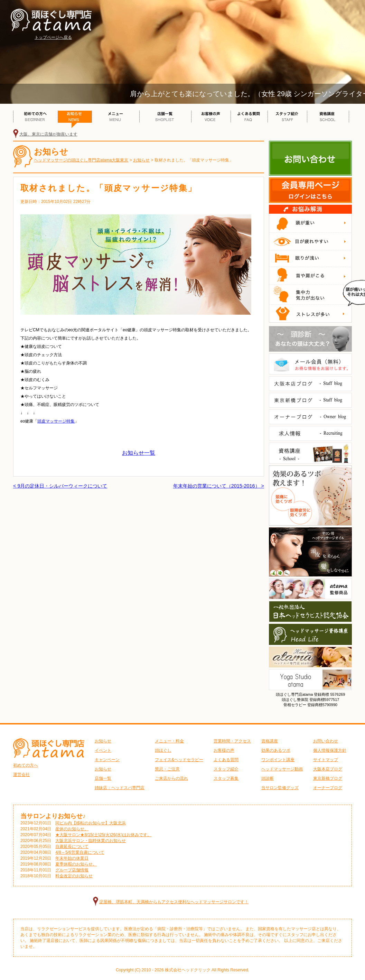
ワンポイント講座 (278, 760)
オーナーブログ (328, 788)
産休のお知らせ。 (72, 829)
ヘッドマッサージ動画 (282, 769)
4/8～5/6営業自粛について (80, 852)
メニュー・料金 (169, 741)
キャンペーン (107, 760)
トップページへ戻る (53, 37)
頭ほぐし (163, 750)
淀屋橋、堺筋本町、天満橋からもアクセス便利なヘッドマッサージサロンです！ (174, 902)
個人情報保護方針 (330, 750)
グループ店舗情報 (72, 870)
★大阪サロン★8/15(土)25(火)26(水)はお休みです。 (103, 835)
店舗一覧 (103, 778)
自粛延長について (72, 847)
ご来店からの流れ (171, 778)
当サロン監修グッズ (280, 788)
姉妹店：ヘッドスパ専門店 (120, 788)
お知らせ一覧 (139, 453)
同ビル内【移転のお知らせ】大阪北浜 (91, 823)
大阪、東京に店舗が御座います (48, 134)
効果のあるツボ (276, 750)
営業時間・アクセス (232, 741)
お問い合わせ (326, 741)
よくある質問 (226, 760)
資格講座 (270, 741)
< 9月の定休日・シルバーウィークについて (60, 486)
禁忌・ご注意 (167, 769)
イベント (103, 750)
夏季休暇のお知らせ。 (76, 864)
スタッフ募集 (226, 778)
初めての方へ (26, 765)
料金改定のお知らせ (74, 876)
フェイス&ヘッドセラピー (179, 760)
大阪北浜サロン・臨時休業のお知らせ (91, 841)
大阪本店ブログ (328, 769)
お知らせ (103, 741)
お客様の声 (224, 750)
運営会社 (21, 775)
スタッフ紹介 (226, 769)
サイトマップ (326, 760)
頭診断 (268, 778)
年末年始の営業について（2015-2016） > (219, 486)
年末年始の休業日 (72, 858)
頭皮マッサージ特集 (56, 421)
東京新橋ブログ (328, 778)
